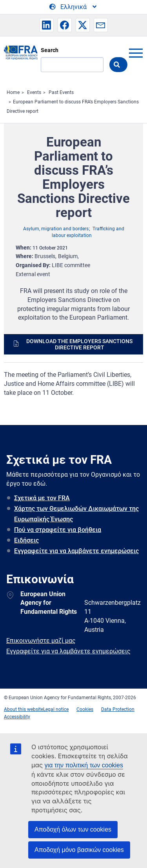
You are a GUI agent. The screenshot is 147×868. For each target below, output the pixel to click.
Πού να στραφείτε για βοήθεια (58, 530)
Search (50, 50)
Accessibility (17, 717)
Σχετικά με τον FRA (42, 498)
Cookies (85, 709)
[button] (47, 25)
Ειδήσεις (26, 540)
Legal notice (56, 709)
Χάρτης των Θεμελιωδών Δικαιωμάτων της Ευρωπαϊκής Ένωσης (76, 514)
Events (34, 92)
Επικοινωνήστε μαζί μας (41, 641)
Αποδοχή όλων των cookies (73, 829)
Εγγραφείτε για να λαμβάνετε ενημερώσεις (76, 551)
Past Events (61, 92)
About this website (24, 709)
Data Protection (118, 709)
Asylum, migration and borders (56, 229)
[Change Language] (73, 7)
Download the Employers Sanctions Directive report (79, 344)
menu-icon (136, 53)
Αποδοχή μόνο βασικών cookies (79, 850)
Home (13, 92)
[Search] (72, 65)
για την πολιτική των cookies (84, 765)
